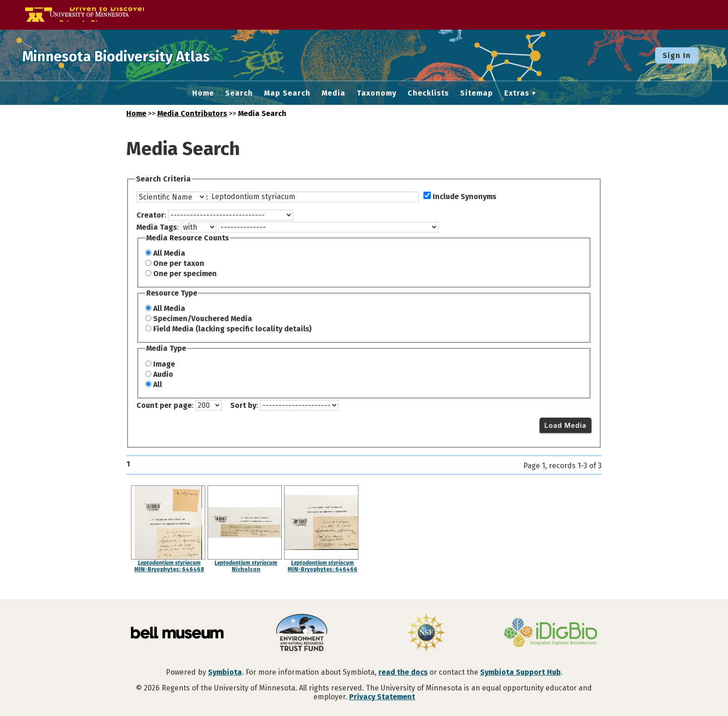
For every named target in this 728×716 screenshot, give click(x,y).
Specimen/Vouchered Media (203, 319)
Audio (163, 374)
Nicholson (246, 569)
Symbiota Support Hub (520, 672)
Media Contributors (192, 113)
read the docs (403, 672)
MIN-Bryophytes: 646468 (169, 569)
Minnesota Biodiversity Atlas (144, 55)
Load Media (566, 425)
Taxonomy (377, 93)
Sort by (243, 405)
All (158, 384)
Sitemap (477, 93)
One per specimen (185, 274)
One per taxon (179, 263)
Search (239, 93)
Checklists (428, 93)
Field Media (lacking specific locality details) (232, 329)
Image (164, 364)
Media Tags (157, 227)
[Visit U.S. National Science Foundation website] (426, 633)
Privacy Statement (382, 697)
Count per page (164, 405)
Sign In (677, 55)
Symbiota (225, 672)
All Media (169, 253)
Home (203, 93)
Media (334, 93)
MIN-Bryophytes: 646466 (323, 569)
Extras (517, 93)
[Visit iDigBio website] (551, 633)
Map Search (287, 93)
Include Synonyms (465, 197)
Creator (150, 215)
